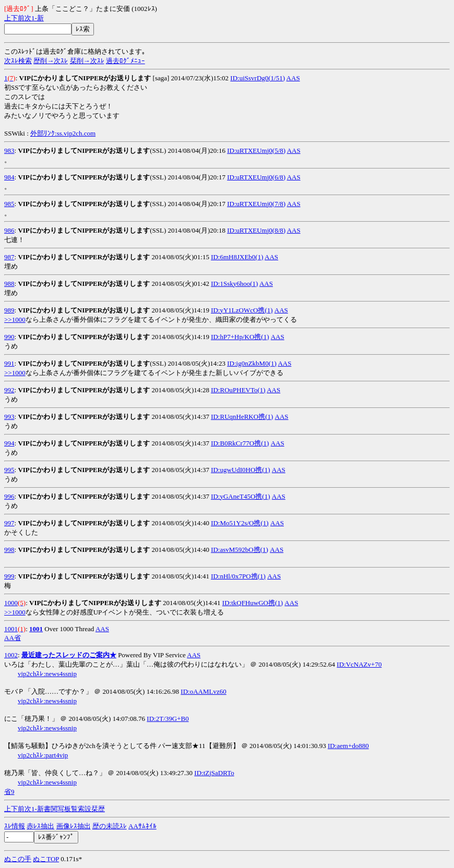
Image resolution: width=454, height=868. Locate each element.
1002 (11, 655)
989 (9, 310)
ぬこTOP (46, 859)
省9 (9, 792)
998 (9, 550)
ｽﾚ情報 (15, 826)
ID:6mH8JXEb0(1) (237, 257)
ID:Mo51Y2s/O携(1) (240, 523)
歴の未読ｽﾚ (110, 826)
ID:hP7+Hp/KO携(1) (240, 337)
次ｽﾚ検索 (18, 61)
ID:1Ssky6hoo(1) (234, 284)
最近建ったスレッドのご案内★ (69, 655)
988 (9, 284)
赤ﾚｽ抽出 (40, 826)
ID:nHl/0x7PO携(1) (238, 576)
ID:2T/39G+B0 (168, 719)
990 (9, 337)
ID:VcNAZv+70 (359, 664)
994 (9, 443)
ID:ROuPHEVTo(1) (238, 390)
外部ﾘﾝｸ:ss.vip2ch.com (63, 133)
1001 (11, 629)
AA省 (13, 638)
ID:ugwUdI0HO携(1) (240, 470)
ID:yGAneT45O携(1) (240, 496)
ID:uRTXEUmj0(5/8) (256, 150)
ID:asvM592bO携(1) (240, 550)
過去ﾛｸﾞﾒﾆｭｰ (126, 61)
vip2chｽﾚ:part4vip (43, 755)
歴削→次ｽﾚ (51, 61)
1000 (11, 603)
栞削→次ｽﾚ (87, 61)
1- (34, 18)
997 (9, 523)
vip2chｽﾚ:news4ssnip (47, 674)
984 (9, 177)
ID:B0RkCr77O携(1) (240, 443)
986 (9, 230)
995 (9, 470)
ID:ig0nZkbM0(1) (252, 363)
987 (9, 257)
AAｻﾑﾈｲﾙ (142, 826)
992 (9, 390)
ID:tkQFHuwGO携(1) (253, 603)
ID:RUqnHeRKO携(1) (242, 417)
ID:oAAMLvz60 (203, 691)
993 (9, 417)
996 (9, 496)
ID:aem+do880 (348, 746)
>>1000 (15, 320)
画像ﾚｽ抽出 (74, 826)
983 (9, 150)
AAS (293, 78)
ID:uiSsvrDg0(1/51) (258, 78)
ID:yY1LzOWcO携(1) (242, 310)
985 (9, 204)
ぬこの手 (18, 859)
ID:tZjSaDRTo (214, 773)
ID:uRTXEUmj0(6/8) (256, 177)
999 (9, 576)
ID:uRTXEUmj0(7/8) (256, 204)
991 (9, 363)
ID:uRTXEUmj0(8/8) (256, 230)
